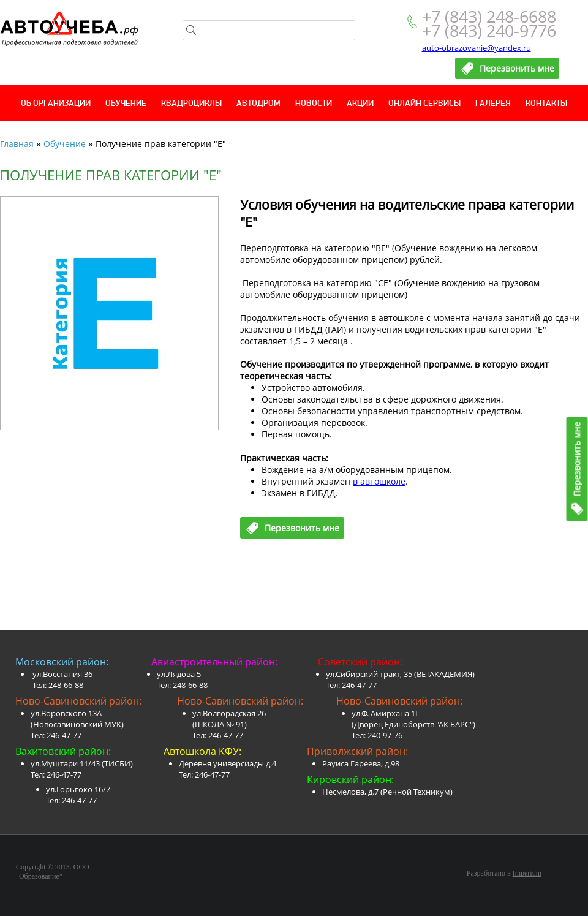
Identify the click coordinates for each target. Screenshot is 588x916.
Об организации (56, 104)
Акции (360, 104)
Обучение (126, 104)
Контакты (546, 104)
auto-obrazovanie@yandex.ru (477, 48)
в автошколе (379, 481)
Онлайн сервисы (424, 104)
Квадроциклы (191, 104)
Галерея (493, 104)
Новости (314, 104)
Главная (17, 144)
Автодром (258, 104)
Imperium (527, 873)
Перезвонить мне (577, 459)
